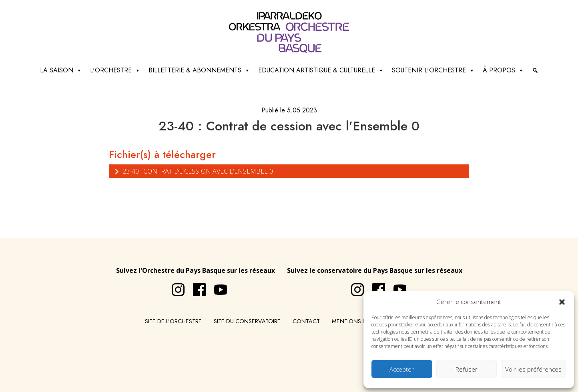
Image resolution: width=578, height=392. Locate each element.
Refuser (467, 369)
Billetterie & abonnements (199, 70)
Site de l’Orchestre (173, 321)
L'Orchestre (115, 70)
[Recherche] (535, 70)
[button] (562, 302)
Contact (306, 321)
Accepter (402, 369)
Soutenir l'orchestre (433, 70)
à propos (503, 70)
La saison (61, 70)
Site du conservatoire (247, 321)
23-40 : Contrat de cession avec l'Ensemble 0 (193, 171)
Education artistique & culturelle (321, 70)
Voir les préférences (533, 369)
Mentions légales (359, 321)
